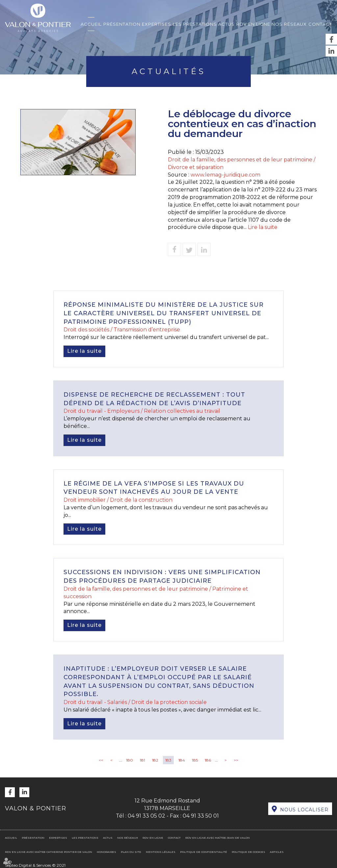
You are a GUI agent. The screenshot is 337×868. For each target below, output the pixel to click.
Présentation (122, 24)
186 (208, 760)
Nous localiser (304, 810)
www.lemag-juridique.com (225, 175)
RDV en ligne (253, 24)
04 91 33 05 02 (146, 816)
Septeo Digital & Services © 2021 (35, 865)
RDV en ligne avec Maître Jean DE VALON (218, 838)
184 (182, 760)
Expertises (156, 24)
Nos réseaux (289, 24)
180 (130, 760)
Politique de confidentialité (204, 852)
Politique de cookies (248, 852)
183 (168, 760)
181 (143, 760)
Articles (277, 852)
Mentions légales (161, 852)
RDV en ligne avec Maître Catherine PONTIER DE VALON (49, 852)
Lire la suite (263, 227)
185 (195, 760)
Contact (320, 24)
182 (155, 760)
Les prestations (195, 24)
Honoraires (106, 852)
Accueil (91, 24)
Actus (226, 24)
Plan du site (131, 852)
